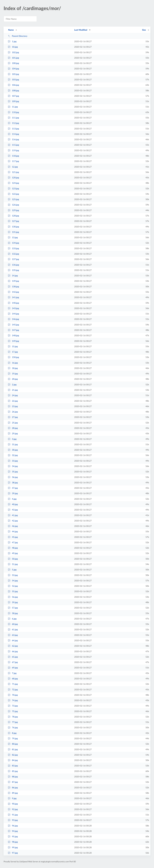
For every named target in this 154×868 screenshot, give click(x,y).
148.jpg (13, 335)
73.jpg (13, 706)
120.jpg (13, 177)
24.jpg (13, 395)
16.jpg (13, 363)
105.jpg (13, 74)
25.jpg (13, 423)
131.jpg (13, 232)
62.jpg (13, 646)
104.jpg (13, 69)
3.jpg (12, 439)
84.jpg (13, 760)
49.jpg (13, 553)
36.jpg (13, 477)
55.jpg (13, 591)
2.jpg (12, 384)
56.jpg (13, 597)
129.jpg (13, 210)
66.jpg (13, 651)
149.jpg (13, 341)
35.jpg (13, 472)
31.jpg (13, 444)
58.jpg (13, 613)
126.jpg (13, 205)
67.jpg (13, 662)
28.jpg (13, 428)
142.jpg (13, 292)
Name (11, 30)
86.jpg (13, 787)
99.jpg (13, 847)
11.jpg (13, 107)
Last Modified (81, 30)
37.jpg (13, 488)
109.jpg (13, 101)
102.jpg (13, 52)
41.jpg (13, 515)
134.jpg (13, 243)
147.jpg (13, 330)
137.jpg (13, 259)
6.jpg (12, 619)
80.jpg (13, 744)
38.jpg (13, 482)
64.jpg (13, 640)
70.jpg (13, 695)
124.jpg (13, 183)
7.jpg (12, 673)
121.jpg (13, 172)
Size (144, 30)
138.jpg (13, 286)
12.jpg (13, 167)
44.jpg (13, 531)
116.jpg (13, 139)
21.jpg (13, 390)
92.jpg (13, 809)
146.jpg (13, 319)
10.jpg (13, 47)
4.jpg (12, 499)
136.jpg (13, 265)
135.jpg (13, 270)
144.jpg (13, 314)
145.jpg (13, 325)
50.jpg (13, 559)
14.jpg (13, 275)
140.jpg (13, 303)
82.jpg (13, 755)
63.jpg (13, 635)
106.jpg (13, 85)
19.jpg (13, 374)
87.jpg (13, 782)
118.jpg (13, 156)
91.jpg (13, 815)
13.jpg (13, 237)
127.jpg (13, 221)
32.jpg (13, 455)
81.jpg (13, 749)
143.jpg (13, 308)
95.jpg (13, 836)
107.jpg (13, 96)
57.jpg (13, 608)
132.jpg (13, 254)
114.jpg (13, 134)
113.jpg (13, 129)
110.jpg (13, 112)
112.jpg (13, 123)
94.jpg (13, 831)
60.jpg (13, 624)
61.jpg (13, 629)
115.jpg (13, 145)
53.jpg (13, 575)
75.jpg (13, 711)
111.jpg (13, 118)
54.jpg (13, 580)
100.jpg (13, 63)
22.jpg (13, 401)
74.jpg (13, 700)
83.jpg (13, 766)
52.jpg (13, 586)
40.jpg (13, 504)
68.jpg (13, 679)
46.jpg (13, 526)
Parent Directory (18, 36)
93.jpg (13, 820)
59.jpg (13, 602)
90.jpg (13, 804)
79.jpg (13, 738)
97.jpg (13, 853)
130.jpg (13, 227)
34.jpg (13, 466)
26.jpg (13, 412)
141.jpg (13, 297)
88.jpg (13, 777)
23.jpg (13, 406)
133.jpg (13, 248)
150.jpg (13, 357)
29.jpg (13, 433)
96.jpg (13, 826)
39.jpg (13, 493)
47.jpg (13, 542)
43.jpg (13, 510)
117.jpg (13, 161)
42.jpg (13, 521)
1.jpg (12, 41)
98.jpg (13, 842)
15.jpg (13, 346)
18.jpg (13, 368)
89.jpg (13, 793)
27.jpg (13, 417)
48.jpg (13, 548)
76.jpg (13, 727)
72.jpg (13, 689)
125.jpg (13, 199)
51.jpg (13, 564)
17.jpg (13, 352)
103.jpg (13, 79)
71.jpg (13, 684)
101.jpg (13, 58)
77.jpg (13, 722)
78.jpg (13, 717)
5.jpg (12, 570)
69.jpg (13, 668)
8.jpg (12, 733)
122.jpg (13, 194)
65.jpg (13, 657)
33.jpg (13, 461)
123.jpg (13, 188)
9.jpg (12, 798)
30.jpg (13, 450)
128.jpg (13, 216)
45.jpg (13, 537)
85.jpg (13, 771)
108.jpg (13, 90)
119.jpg (13, 150)
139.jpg (13, 281)
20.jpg (13, 379)
